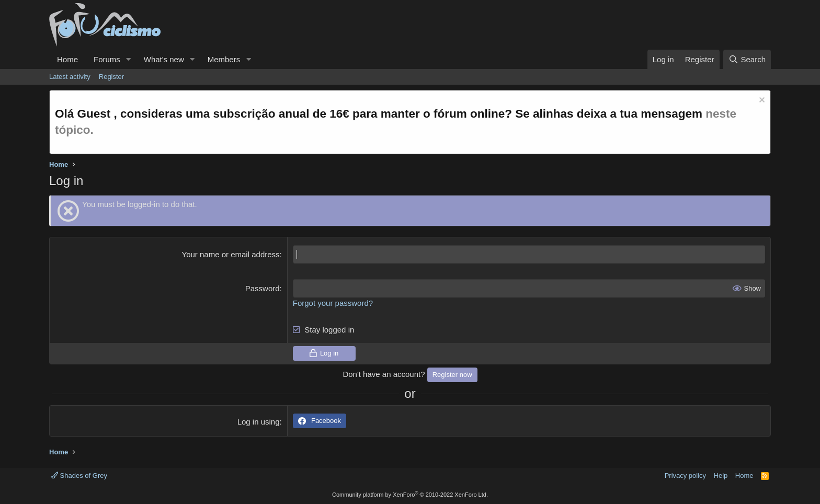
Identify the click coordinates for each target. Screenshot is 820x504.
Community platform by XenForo (410, 495)
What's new (164, 59)
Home (67, 59)
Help (721, 476)
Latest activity (70, 77)
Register (111, 77)
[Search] (747, 59)
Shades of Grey (79, 476)
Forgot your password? (333, 303)
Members (224, 59)
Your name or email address (231, 254)
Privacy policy (685, 476)
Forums (107, 59)
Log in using (259, 422)
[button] (129, 59)
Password (263, 288)
